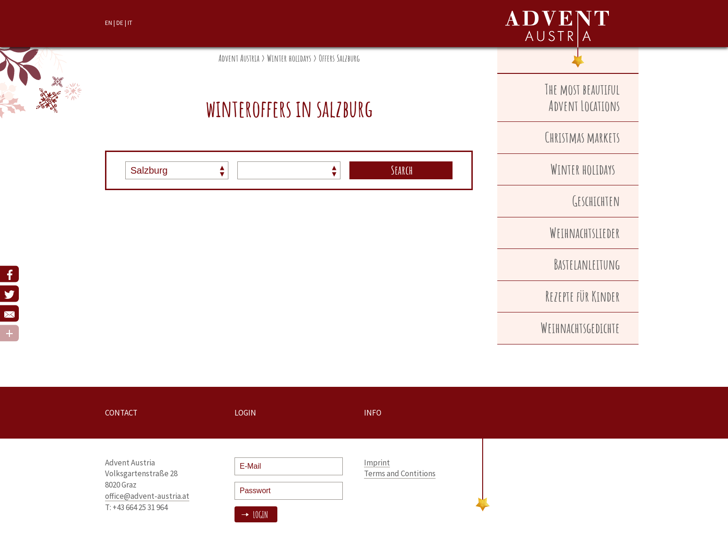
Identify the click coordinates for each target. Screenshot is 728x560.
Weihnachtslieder (585, 233)
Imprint (377, 463)
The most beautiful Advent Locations (582, 97)
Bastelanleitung (587, 264)
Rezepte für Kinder (582, 296)
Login (259, 515)
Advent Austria (239, 58)
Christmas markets (582, 137)
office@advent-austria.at (147, 496)
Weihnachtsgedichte (580, 328)
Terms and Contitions (400, 473)
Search (402, 170)
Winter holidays (289, 58)
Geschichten (596, 201)
